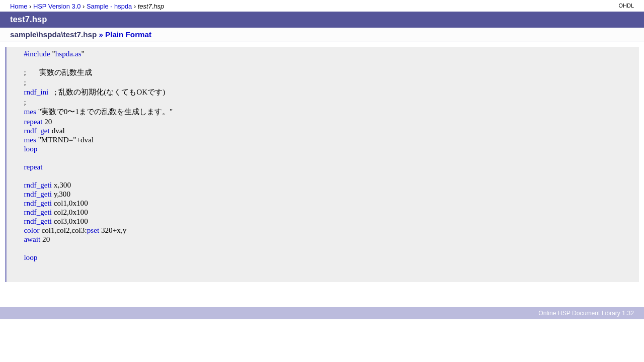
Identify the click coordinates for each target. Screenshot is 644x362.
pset (93, 230)
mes (30, 111)
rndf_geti (38, 185)
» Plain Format (125, 34)
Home (19, 6)
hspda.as (68, 54)
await (32, 239)
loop (30, 149)
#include (37, 54)
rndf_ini (36, 92)
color (31, 230)
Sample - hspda (109, 6)
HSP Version (57, 6)
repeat (33, 121)
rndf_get (36, 130)
